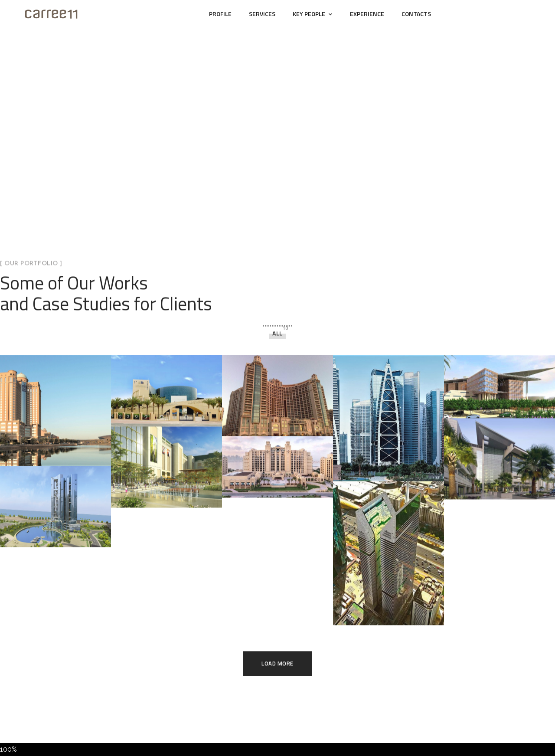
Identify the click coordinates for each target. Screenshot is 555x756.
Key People (309, 14)
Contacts (416, 14)
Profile (220, 14)
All (277, 295)
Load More (277, 625)
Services (262, 14)
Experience (367, 14)
